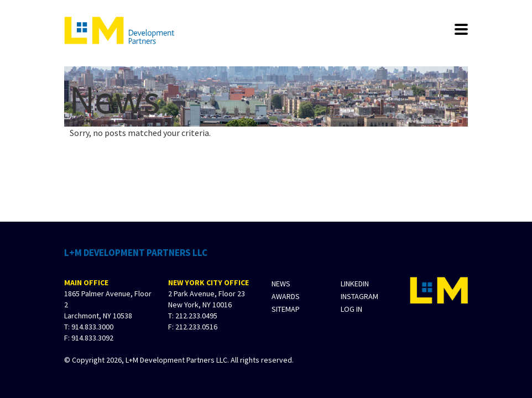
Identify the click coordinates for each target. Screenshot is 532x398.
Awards (286, 297)
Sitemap (286, 309)
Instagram (359, 297)
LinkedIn (355, 284)
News (281, 284)
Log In (351, 309)
